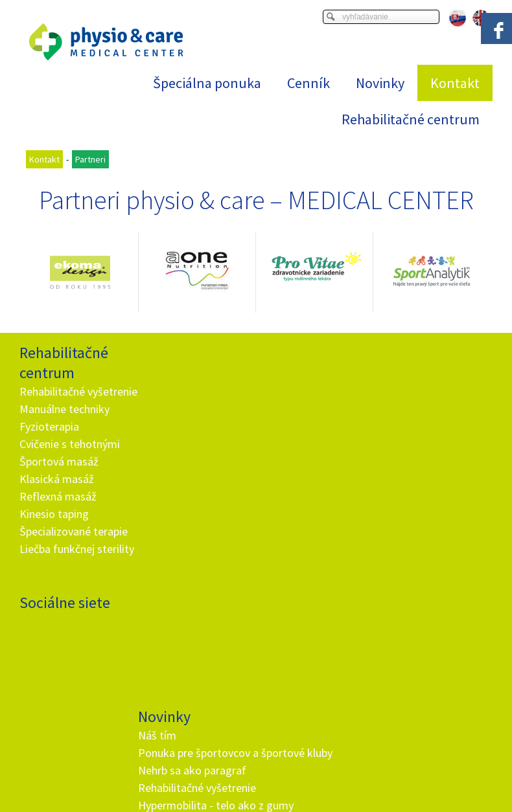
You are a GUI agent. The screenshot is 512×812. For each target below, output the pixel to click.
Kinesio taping (54, 531)
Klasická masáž (57, 496)
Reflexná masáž (58, 514)
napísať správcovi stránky (272, 771)
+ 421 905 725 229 (187, 617)
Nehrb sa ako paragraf (194, 424)
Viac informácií (382, 760)
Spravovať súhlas (256, 781)
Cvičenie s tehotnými (70, 461)
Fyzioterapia (49, 444)
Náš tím (159, 371)
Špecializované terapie (74, 549)
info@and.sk (199, 634)
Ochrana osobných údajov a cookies (389, 771)
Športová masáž (59, 479)
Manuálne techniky (64, 426)
